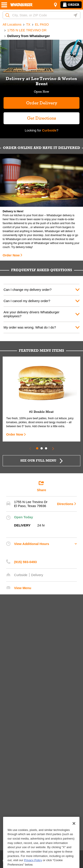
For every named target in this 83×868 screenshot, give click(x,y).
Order (71, 5)
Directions (65, 504)
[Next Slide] (53, 448)
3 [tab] (46, 448)
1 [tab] (37, 448)
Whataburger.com (16, 239)
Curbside (49, 130)
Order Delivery (42, 103)
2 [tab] (42, 448)
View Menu (23, 588)
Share (42, 486)
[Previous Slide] (30, 448)
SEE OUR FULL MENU (38, 460)
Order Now (11, 255)
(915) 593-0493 (26, 562)
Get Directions (30, 116)
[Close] (74, 837)
